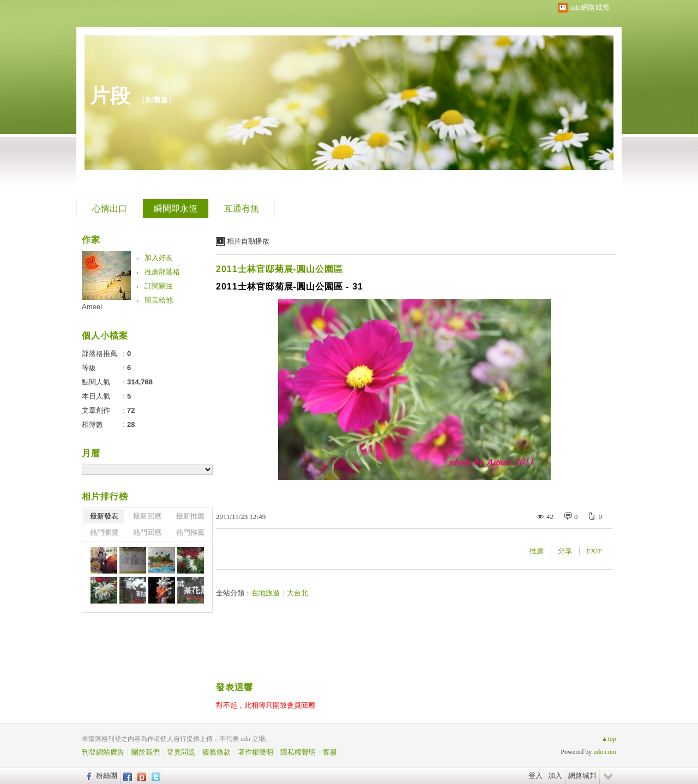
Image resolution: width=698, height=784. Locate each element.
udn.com (605, 752)
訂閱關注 (159, 286)
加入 (555, 776)
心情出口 (110, 209)
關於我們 (146, 752)
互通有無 (242, 209)
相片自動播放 (248, 241)
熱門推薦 (190, 532)
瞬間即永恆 (176, 209)
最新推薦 (190, 516)
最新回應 (147, 516)
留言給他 (159, 300)
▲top (609, 739)
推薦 (537, 551)
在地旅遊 (266, 593)
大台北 (297, 593)
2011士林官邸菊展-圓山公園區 (279, 269)
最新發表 (104, 516)
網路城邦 (582, 776)
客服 (330, 752)
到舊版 (157, 100)
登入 (535, 776)
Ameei (92, 307)
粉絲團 (107, 776)
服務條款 (216, 752)
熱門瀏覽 (104, 532)
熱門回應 (147, 532)
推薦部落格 (162, 272)
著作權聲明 (255, 752)
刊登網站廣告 (103, 752)
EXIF (594, 551)
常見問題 (181, 752)
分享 (565, 551)
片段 (110, 96)
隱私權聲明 (298, 752)
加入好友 (159, 258)
